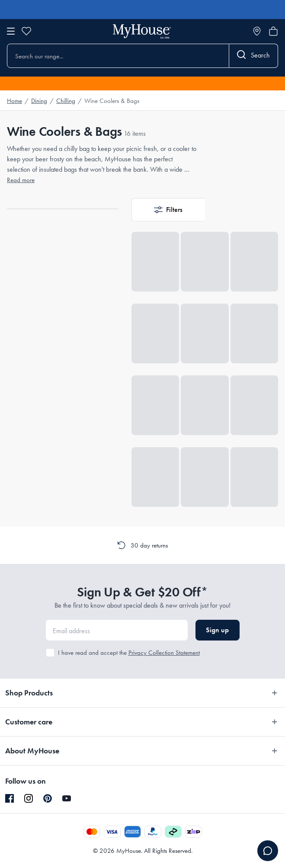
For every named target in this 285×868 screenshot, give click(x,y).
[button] (168, 210)
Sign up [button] (217, 630)
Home (14, 101)
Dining (39, 101)
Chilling (66, 101)
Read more (21, 180)
